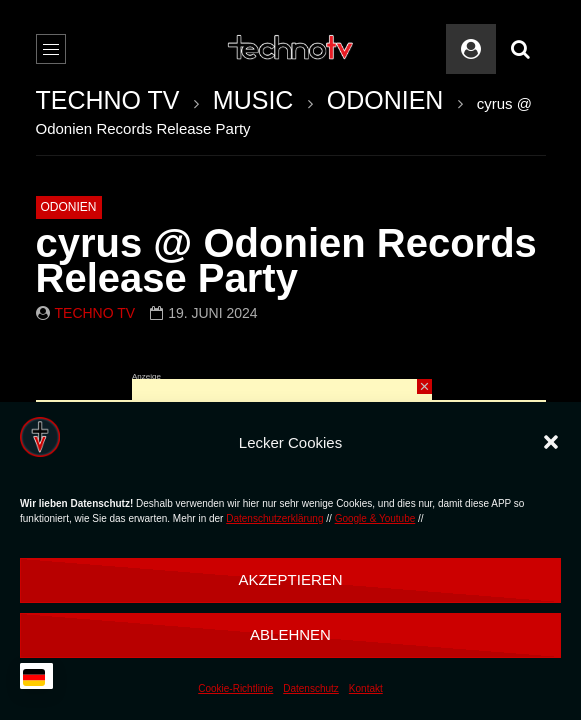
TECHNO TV (108, 100)
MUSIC (253, 100)
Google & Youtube (375, 518)
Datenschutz (311, 688)
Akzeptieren (290, 579)
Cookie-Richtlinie (235, 688)
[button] (551, 442)
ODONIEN (385, 100)
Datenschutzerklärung (274, 518)
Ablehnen (290, 634)
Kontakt (366, 688)
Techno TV (95, 313)
